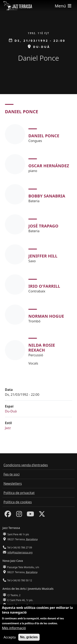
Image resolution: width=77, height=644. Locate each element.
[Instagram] (19, 515)
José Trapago (43, 226)
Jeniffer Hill (43, 256)
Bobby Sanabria (47, 196)
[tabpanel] (38, 245)
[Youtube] (30, 515)
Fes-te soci (11, 474)
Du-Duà (11, 411)
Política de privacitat (19, 493)
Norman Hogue (46, 316)
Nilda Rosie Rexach (42, 348)
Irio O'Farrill (44, 286)
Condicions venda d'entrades (26, 465)
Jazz (8, 428)
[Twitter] (42, 515)
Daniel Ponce (44, 136)
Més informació (14, 631)
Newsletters (13, 484)
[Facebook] (8, 515)
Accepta (10, 640)
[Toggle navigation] (63, 6)
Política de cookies (18, 502)
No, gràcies (29, 640)
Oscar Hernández (49, 166)
